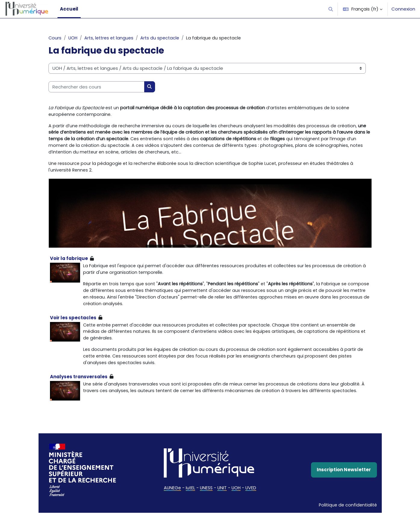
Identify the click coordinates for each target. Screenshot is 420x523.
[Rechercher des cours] (96, 87)
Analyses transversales (79, 381)
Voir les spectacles (73, 321)
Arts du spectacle (164, 38)
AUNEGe (171, 498)
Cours (55, 38)
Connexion (403, 9)
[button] (331, 9)
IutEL (190, 498)
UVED (252, 498)
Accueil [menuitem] (69, 9)
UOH (73, 38)
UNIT (222, 498)
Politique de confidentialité (347, 515)
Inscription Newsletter (344, 479)
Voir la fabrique (69, 260)
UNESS (206, 498)
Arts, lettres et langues (111, 38)
